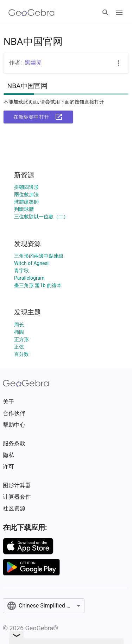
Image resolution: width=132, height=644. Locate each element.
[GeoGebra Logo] (32, 13)
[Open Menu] (119, 13)
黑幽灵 (33, 63)
